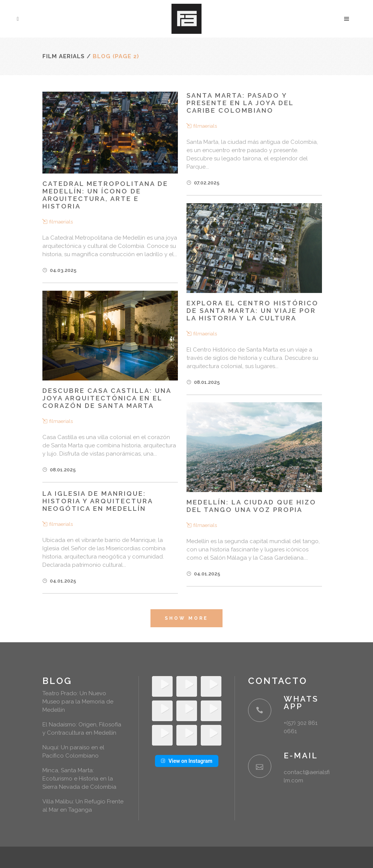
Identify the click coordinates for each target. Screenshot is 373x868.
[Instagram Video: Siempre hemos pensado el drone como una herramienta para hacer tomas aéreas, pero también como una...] (187, 711)
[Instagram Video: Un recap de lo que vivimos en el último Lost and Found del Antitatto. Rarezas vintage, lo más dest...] (187, 686)
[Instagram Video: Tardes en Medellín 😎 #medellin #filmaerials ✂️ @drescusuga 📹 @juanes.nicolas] (187, 735)
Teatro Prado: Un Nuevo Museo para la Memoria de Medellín (78, 702)
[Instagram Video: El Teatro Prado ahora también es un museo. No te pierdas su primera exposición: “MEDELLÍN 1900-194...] (211, 686)
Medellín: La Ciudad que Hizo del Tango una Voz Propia (251, 506)
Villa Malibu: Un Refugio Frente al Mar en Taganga (83, 806)
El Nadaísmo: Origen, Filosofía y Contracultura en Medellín (82, 729)
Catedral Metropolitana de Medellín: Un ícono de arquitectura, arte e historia (105, 195)
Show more (186, 618)
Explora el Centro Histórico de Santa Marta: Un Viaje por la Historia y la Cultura (253, 311)
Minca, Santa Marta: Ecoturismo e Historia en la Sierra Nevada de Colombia (79, 779)
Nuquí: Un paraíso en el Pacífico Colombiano (73, 752)
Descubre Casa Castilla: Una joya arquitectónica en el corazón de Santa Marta (107, 398)
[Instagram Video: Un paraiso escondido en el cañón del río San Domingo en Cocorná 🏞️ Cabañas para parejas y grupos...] (162, 686)
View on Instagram (187, 761)
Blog (57, 681)
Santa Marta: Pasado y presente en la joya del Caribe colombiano (240, 103)
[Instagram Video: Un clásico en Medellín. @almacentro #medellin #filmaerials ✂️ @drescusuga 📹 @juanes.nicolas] (211, 711)
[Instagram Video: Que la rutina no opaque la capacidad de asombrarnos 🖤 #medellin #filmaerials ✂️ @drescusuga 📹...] (211, 735)
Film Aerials (64, 56)
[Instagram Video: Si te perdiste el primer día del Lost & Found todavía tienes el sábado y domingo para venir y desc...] (162, 711)
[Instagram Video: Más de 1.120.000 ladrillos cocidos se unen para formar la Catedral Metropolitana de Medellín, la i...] (162, 735)
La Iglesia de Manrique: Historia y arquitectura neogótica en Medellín (98, 501)
